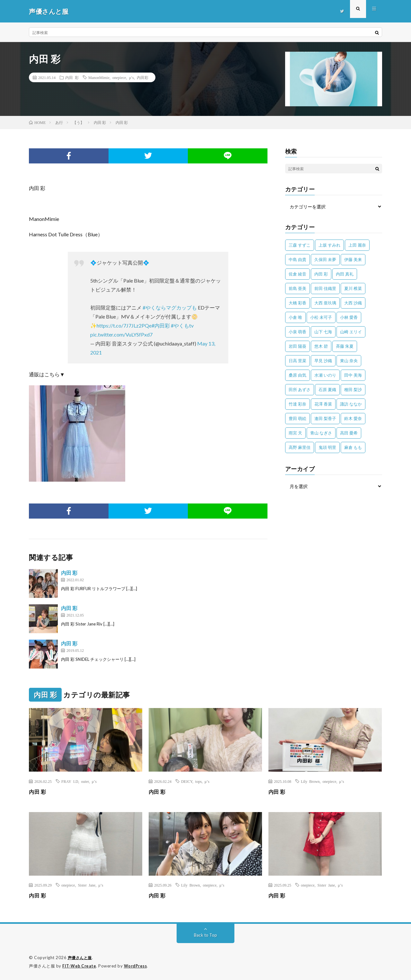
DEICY (187, 781)
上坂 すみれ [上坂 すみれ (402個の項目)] (329, 245)
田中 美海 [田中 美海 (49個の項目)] (353, 375)
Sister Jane (87, 885)
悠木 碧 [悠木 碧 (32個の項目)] (321, 346)
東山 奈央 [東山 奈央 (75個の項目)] (349, 361)
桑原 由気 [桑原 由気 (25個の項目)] (297, 375)
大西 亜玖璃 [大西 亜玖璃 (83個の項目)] (325, 303)
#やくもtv (182, 325)
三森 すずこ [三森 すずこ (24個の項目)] (300, 245)
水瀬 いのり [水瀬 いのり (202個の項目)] (325, 375)
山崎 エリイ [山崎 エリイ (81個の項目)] (351, 332)
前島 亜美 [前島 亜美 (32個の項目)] (297, 288)
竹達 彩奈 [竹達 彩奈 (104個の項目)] (297, 404)
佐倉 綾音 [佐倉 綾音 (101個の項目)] (297, 274)
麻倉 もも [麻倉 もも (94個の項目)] (353, 447)
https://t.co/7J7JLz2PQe (124, 325)
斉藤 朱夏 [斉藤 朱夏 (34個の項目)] (345, 346)
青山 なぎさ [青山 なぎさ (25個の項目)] (321, 433)
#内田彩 (161, 325)
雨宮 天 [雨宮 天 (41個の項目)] (295, 433)
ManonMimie (99, 77)
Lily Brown (310, 781)
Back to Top (206, 935)
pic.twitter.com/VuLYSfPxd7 (121, 334)
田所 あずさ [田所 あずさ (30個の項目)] (300, 389)
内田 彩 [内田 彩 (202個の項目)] (321, 274)
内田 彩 (72, 77)
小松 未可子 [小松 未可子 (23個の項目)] (321, 317)
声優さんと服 (81, 958)
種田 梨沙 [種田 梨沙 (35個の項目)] (353, 389)
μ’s (131, 77)
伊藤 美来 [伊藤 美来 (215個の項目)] (353, 259)
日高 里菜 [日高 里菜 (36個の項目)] (297, 361)
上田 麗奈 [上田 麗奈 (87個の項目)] (357, 245)
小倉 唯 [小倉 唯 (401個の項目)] (295, 317)
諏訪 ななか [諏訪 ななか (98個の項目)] (351, 404)
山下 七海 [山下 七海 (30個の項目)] (323, 332)
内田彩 (143, 77)
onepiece (119, 77)
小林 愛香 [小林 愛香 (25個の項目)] (349, 317)
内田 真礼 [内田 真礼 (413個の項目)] (345, 274)
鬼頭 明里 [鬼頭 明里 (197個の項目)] (327, 447)
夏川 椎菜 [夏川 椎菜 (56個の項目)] (353, 288)
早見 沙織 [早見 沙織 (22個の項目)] (323, 361)
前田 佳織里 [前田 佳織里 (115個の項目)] (325, 288)
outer (85, 781)
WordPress (137, 966)
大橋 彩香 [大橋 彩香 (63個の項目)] (297, 303)
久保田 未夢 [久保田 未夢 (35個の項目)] (325, 259)
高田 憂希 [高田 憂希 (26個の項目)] (349, 433)
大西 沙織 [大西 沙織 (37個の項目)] (353, 303)
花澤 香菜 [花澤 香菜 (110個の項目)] (323, 404)
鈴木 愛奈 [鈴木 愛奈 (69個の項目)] (353, 418)
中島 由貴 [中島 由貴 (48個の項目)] (297, 259)
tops (198, 781)
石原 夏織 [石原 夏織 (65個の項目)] (327, 389)
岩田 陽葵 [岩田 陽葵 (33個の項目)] (297, 346)
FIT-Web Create (80, 966)
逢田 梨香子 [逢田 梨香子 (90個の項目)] (325, 418)
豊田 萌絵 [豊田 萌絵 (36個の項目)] (297, 418)
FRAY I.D (70, 781)
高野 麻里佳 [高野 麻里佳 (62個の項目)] (300, 447)
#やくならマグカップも (170, 307)
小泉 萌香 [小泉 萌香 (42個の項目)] (297, 332)
